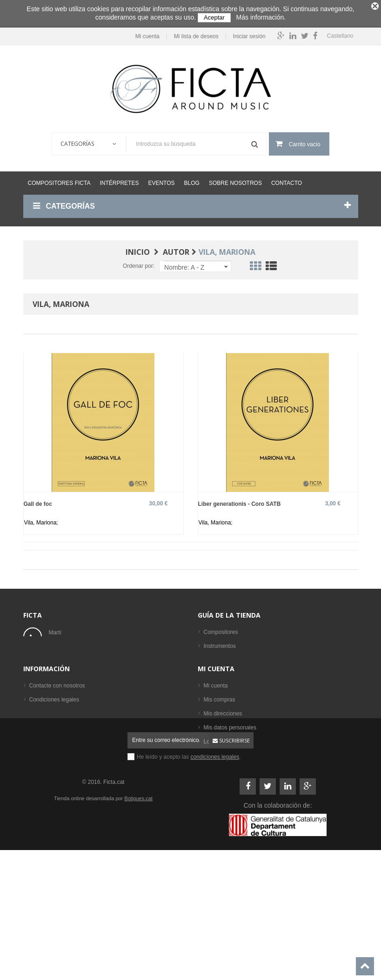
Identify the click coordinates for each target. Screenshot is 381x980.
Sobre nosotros (235, 180)
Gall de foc (38, 501)
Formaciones (220, 657)
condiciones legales (215, 874)
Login (211, 819)
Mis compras (220, 777)
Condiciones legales (54, 777)
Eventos (161, 180)
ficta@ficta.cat (67, 658)
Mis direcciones (223, 791)
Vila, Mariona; (41, 520)
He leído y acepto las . (189, 874)
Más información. (261, 17)
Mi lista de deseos (192, 34)
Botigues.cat (138, 916)
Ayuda (37, 805)
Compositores (221, 629)
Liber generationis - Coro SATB (240, 501)
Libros (211, 671)
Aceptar (214, 17)
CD (208, 699)
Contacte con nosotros (57, 763)
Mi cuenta (143, 34)
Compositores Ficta (59, 180)
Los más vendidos (226, 727)
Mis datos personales (230, 805)
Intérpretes (119, 180)
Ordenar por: (139, 263)
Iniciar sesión (245, 34)
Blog (192, 180)
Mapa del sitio (47, 819)
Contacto (287, 180)
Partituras (216, 685)
